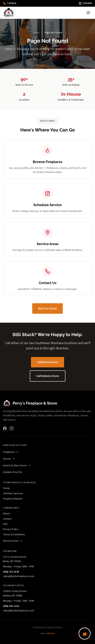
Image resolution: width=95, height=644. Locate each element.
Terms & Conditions (14, 535)
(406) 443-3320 (11, 606)
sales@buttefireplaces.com (19, 576)
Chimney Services (13, 493)
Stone (6, 488)
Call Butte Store (47, 362)
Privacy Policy (11, 529)
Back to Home (47, 308)
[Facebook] (5, 428)
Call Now (10, 3)
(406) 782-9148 (11, 572)
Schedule (85, 3)
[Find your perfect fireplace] (85, 634)
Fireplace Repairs (13, 499)
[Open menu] (88, 13)
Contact (7, 519)
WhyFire (51, 633)
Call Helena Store (48, 376)
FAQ (5, 524)
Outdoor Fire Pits (13, 472)
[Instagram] (12, 428)
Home (36, 33)
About (6, 514)
